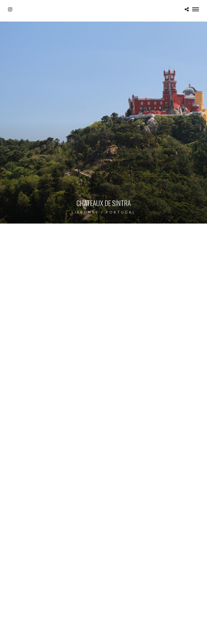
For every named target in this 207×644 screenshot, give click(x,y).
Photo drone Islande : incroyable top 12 (147, 588)
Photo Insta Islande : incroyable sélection (46, 588)
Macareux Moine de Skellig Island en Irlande (49, 573)
